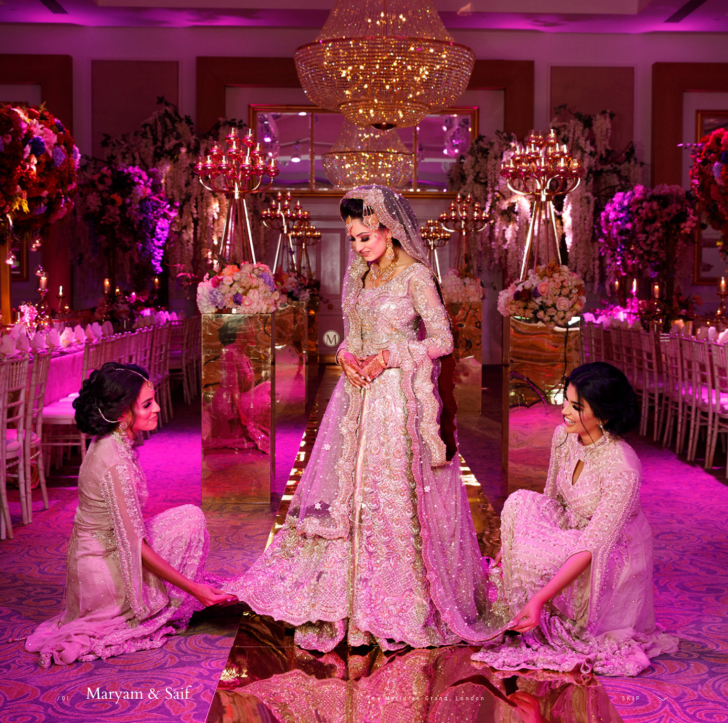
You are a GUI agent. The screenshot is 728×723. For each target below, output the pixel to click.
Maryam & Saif (138, 694)
